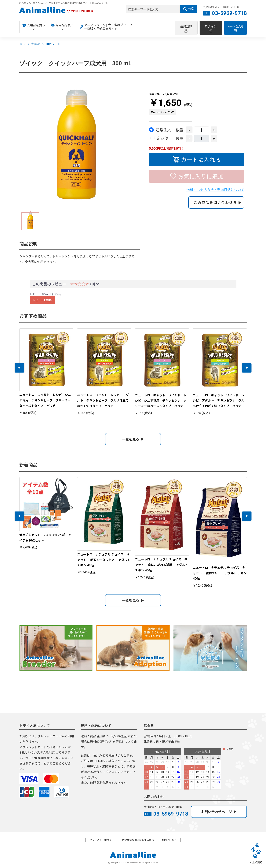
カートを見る (235, 28)
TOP (22, 44)
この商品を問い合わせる (218, 202)
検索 (189, 9)
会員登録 (186, 28)
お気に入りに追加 (197, 176)
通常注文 (163, 130)
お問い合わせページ (219, 812)
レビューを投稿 (42, 300)
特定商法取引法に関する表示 (138, 840)
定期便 (162, 138)
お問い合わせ (169, 840)
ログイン (211, 28)
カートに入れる (197, 159)
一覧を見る (133, 439)
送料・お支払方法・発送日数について (215, 190)
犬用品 (36, 44)
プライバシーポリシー (102, 840)
